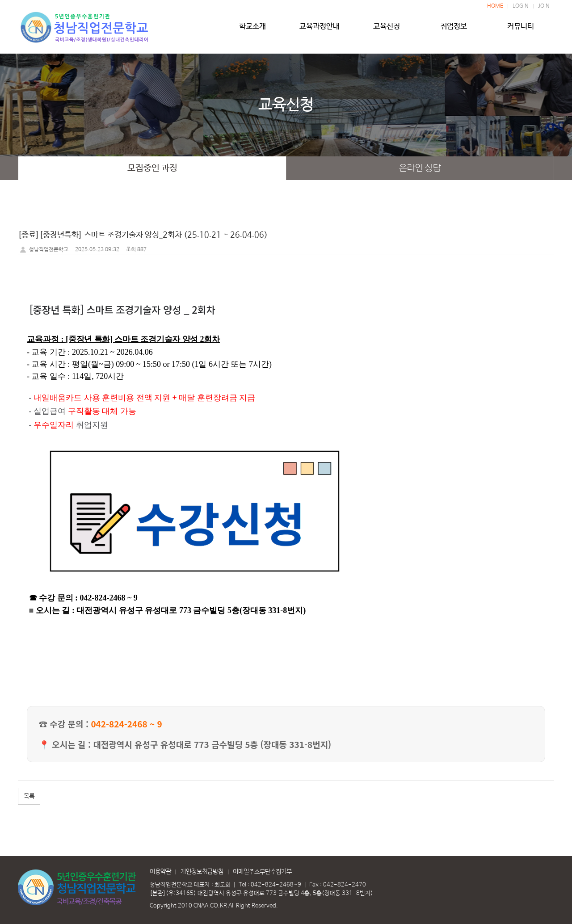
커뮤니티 (521, 30)
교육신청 (387, 30)
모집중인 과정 (152, 168)
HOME (495, 6)
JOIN (544, 6)
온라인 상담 (420, 168)
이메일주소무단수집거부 (262, 872)
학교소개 (252, 30)
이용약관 (160, 872)
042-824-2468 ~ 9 (126, 724)
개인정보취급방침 (202, 872)
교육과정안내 (320, 30)
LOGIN (521, 6)
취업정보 (454, 30)
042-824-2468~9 (276, 885)
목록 (29, 796)
